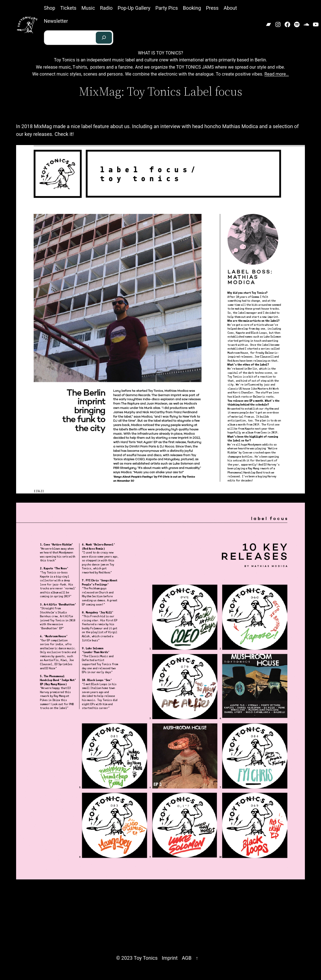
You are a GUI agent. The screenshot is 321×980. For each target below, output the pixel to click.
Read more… (277, 74)
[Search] (104, 38)
